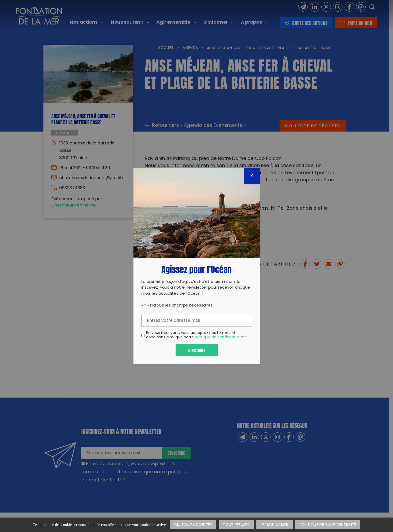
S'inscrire (197, 350)
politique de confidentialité (220, 337)
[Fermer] (252, 176)
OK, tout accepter (193, 525)
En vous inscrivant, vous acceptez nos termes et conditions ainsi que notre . (197, 335)
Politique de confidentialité (328, 525)
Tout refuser (236, 525)
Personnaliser (275, 525)
